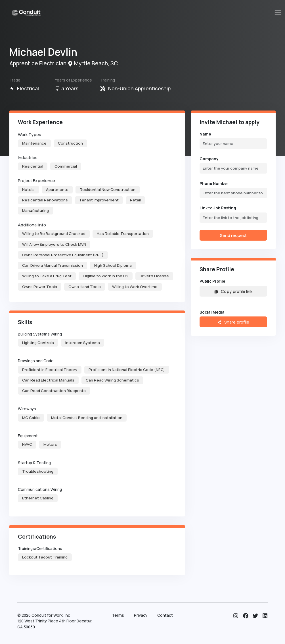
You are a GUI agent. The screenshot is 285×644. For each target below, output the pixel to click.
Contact (165, 615)
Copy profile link (233, 291)
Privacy (141, 615)
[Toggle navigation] (278, 13)
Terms (118, 615)
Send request (233, 235)
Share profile (233, 322)
